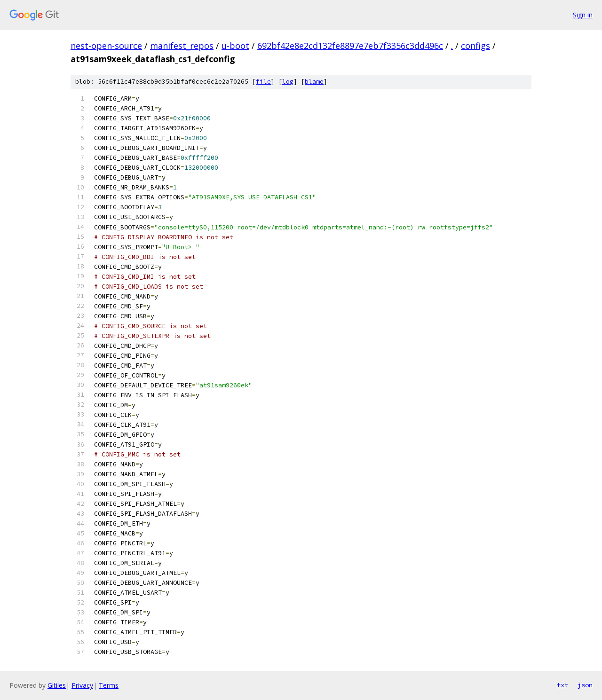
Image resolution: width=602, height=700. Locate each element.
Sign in (583, 15)
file (263, 82)
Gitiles (57, 685)
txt (562, 685)
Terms (109, 685)
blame (314, 82)
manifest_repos (182, 46)
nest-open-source (106, 46)
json (585, 685)
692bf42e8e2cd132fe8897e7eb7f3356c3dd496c (350, 46)
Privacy (82, 685)
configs (475, 46)
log (288, 82)
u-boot (235, 46)
